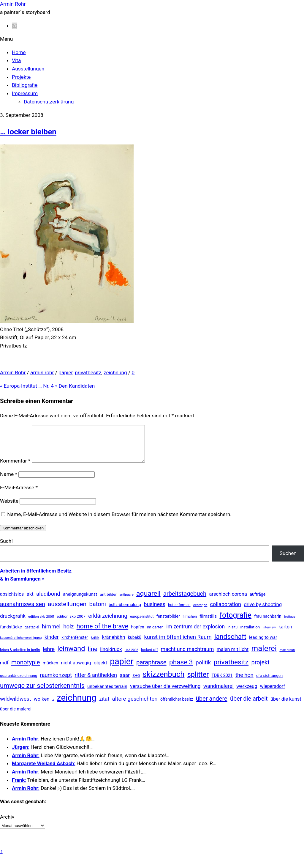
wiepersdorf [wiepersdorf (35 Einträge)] (273, 693)
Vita (16, 60)
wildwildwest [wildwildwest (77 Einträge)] (16, 706)
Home (19, 52)
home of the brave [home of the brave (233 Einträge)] (103, 633)
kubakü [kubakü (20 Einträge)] (135, 644)
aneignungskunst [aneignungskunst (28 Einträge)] (80, 601)
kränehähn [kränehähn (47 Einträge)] (114, 644)
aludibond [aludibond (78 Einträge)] (48, 601)
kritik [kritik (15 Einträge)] (95, 645)
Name (9, 481)
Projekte (21, 77)
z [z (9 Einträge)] (53, 707)
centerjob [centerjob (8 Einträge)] (200, 612)
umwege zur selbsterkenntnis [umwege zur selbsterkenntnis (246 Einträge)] (42, 693)
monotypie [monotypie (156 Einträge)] (26, 669)
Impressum (25, 93)
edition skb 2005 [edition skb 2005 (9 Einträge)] (41, 624)
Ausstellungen (28, 69)
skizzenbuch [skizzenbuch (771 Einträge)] (163, 681)
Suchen (288, 560)
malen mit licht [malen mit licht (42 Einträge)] (233, 656)
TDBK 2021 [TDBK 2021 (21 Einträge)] (222, 683)
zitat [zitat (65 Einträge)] (104, 706)
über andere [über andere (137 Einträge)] (212, 706)
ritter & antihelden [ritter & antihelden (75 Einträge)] (96, 682)
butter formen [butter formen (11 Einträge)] (179, 612)
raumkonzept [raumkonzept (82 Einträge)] (56, 682)
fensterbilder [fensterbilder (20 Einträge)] (168, 623)
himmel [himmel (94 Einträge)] (51, 634)
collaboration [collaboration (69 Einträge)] (226, 611)
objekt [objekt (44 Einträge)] (100, 670)
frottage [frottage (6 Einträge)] (290, 624)
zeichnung (115, 372)
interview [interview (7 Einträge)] (269, 635)
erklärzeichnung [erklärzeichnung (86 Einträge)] (108, 623)
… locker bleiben (28, 132)
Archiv (7, 824)
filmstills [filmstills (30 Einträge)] (208, 623)
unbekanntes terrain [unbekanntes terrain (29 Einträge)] (107, 694)
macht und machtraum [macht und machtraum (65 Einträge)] (187, 656)
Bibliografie (25, 85)
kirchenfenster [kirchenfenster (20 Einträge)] (75, 644)
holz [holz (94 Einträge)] (68, 634)
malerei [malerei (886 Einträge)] (264, 655)
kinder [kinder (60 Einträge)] (52, 644)
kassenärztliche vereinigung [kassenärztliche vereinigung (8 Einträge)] (21, 645)
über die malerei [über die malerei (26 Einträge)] (16, 716)
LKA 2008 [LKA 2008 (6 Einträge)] (132, 657)
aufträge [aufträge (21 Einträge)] (258, 601)
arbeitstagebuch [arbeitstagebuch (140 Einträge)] (185, 601)
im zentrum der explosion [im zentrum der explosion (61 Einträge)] (195, 634)
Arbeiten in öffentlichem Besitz (36, 578)
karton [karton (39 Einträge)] (285, 634)
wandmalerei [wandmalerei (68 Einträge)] (218, 693)
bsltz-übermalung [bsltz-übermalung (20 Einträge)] (125, 612)
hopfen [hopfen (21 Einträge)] (137, 634)
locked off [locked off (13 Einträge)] (149, 657)
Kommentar (15, 468)
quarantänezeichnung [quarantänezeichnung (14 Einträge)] (19, 683)
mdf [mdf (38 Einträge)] (4, 670)
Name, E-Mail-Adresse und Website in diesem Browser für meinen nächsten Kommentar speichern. (119, 521)
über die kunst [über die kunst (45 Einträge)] (286, 706)
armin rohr (42, 372)
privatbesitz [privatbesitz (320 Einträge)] (231, 669)
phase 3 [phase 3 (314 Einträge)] (181, 669)
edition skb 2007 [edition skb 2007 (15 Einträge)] (71, 624)
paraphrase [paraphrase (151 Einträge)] (151, 669)
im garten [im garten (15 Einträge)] (155, 634)
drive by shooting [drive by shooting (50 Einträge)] (263, 611)
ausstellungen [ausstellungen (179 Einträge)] (67, 611)
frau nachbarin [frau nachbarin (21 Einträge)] (268, 623)
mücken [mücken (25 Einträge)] (50, 670)
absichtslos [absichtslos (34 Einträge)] (12, 601)
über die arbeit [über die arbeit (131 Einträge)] (249, 706)
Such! (6, 548)
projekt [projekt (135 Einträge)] (260, 669)
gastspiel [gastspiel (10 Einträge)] (32, 634)
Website (9, 508)
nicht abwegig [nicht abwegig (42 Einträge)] (76, 670)
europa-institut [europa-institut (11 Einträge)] (142, 624)
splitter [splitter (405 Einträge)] (198, 682)
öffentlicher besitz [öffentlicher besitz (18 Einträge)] (177, 706)
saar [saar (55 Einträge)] (125, 682)
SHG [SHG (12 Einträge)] (136, 683)
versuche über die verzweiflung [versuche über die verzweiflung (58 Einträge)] (165, 693)
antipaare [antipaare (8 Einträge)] (126, 602)
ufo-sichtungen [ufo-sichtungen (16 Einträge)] (269, 683)
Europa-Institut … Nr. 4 (27, 386)
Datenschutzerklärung (49, 102)
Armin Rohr (13, 372)
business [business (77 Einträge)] (155, 611)
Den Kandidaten (75, 386)
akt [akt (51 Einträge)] (30, 601)
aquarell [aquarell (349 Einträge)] (148, 601)
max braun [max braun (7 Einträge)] (287, 657)
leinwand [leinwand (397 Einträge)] (71, 656)
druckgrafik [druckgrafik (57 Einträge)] (13, 623)
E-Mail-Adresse (19, 495)
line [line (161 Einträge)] (93, 656)
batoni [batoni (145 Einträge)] (97, 611)
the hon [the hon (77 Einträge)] (244, 682)
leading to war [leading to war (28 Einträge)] (263, 644)
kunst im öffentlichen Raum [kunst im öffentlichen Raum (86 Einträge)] (178, 644)
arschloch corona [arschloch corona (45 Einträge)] (228, 601)
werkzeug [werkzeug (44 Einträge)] (247, 693)
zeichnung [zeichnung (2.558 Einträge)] (77, 705)
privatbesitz (88, 372)
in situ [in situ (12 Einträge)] (232, 634)
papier (65, 372)
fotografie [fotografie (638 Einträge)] (235, 622)
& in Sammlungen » (22, 586)
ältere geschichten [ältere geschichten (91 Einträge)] (135, 706)
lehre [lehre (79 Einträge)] (49, 656)
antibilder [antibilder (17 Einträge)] (108, 601)
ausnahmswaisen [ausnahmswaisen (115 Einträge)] (23, 611)
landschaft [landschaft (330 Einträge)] (230, 644)
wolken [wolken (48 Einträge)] (42, 706)
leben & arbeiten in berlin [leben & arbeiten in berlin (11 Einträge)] (20, 657)
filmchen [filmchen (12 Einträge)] (190, 624)
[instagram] (14, 26)
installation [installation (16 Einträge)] (250, 634)
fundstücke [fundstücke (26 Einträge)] (11, 634)
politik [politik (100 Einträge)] (203, 670)
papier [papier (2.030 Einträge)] (122, 669)
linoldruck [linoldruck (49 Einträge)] (111, 656)
